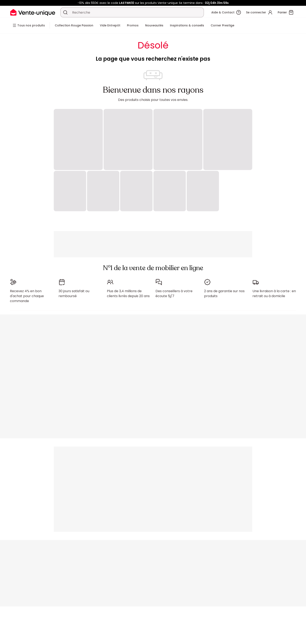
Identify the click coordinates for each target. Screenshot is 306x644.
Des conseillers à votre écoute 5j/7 (174, 294)
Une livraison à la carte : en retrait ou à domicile (274, 294)
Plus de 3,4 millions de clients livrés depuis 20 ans (128, 294)
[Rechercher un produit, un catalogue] (65, 12)
